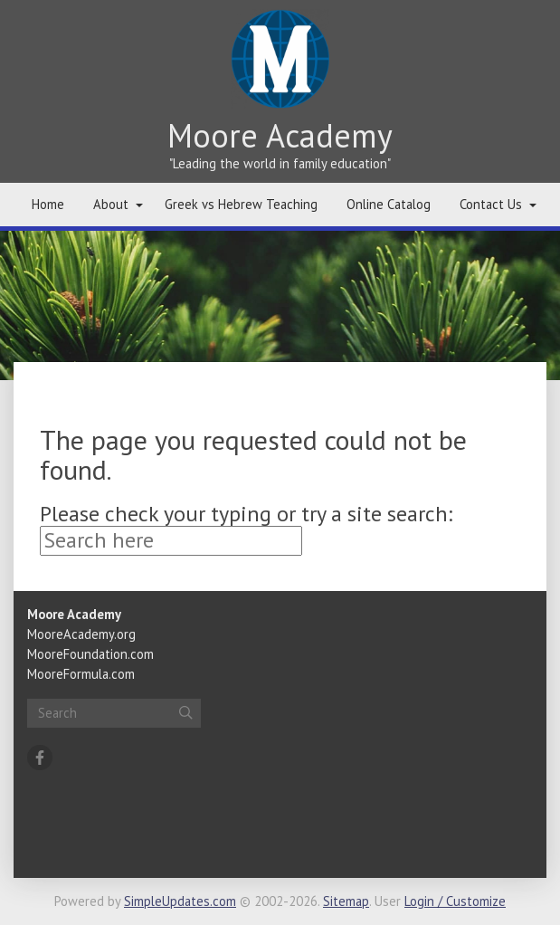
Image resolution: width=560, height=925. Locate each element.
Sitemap (346, 901)
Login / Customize (455, 901)
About (111, 204)
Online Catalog (389, 204)
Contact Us (491, 204)
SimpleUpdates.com (180, 901)
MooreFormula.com (81, 674)
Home (48, 204)
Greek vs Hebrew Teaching (241, 204)
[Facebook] (40, 758)
